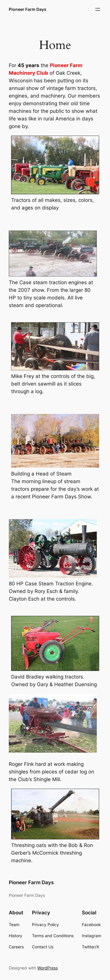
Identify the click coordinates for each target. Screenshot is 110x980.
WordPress (48, 968)
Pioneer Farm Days (28, 9)
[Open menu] (98, 9)
